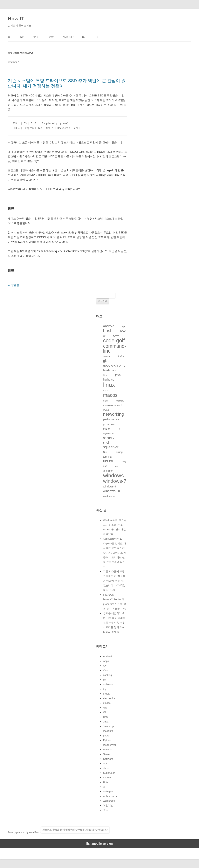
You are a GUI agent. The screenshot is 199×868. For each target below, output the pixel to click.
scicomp (108, 750)
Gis (105, 708)
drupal (107, 694)
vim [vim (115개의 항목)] (117, 466)
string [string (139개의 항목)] (119, 452)
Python (107, 740)
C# (83, 37)
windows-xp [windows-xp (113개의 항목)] (109, 496)
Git (105, 712)
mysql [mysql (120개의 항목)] (106, 410)
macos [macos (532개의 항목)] (110, 395)
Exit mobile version (99, 844)
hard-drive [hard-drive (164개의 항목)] (110, 370)
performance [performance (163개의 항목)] (111, 419)
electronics (109, 698)
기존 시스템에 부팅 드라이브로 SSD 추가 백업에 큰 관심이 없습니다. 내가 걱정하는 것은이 (114, 581)
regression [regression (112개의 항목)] (108, 434)
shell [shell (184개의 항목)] (106, 443)
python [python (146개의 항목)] (107, 429)
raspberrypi (110, 745)
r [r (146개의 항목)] (119, 429)
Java (51, 37)
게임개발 (108, 805)
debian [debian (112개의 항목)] (106, 356)
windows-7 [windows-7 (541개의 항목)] (115, 481)
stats (106, 768)
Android (68, 37)
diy (105, 689)
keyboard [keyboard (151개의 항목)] (109, 380)
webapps (108, 791)
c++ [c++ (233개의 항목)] (116, 336)
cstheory (108, 684)
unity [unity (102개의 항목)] (124, 461)
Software (108, 759)
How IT (16, 19)
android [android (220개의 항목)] (109, 326)
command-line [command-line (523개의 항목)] (115, 348)
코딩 (106, 810)
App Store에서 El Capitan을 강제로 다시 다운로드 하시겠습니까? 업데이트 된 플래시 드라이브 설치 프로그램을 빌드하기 (115, 553)
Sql (105, 764)
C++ (96, 37)
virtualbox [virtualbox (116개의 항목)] (108, 471)
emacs (107, 703)
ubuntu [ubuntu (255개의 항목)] (109, 461)
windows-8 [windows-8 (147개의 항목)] (110, 486)
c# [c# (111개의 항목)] (104, 336)
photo (106, 736)
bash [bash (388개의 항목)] (108, 331)
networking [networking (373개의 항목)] (113, 414)
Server (107, 754)
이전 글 (14, 285)
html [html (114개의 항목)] (105, 375)
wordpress (109, 801)
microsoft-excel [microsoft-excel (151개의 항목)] (112, 405)
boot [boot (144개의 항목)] (123, 331)
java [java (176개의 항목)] (118, 375)
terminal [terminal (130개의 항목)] (108, 457)
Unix (21, 37)
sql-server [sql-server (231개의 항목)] (111, 447)
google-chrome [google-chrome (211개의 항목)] (114, 365)
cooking (108, 675)
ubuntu (107, 777)
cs (104, 680)
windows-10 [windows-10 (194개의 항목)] (112, 491)
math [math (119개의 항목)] (106, 401)
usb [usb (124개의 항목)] (105, 466)
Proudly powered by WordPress (24, 832)
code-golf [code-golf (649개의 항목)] (114, 341)
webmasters (110, 796)
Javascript (109, 726)
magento (108, 731)
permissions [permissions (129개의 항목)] (110, 424)
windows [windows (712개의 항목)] (113, 476)
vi (104, 787)
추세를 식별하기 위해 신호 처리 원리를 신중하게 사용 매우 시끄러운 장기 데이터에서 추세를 (114, 623)
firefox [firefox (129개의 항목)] (121, 356)
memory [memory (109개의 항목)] (120, 401)
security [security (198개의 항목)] (109, 438)
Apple (36, 37)
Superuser (109, 773)
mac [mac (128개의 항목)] (106, 391)
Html (106, 717)
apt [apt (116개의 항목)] (124, 326)
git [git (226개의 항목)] (105, 361)
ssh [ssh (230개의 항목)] (106, 452)
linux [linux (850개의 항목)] (109, 385)
